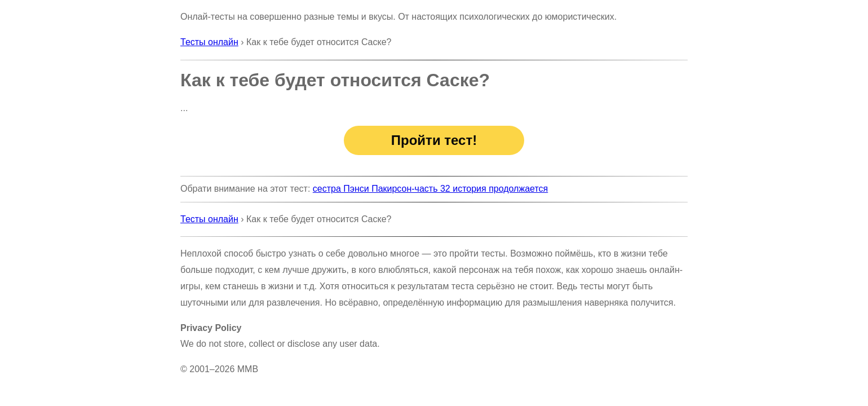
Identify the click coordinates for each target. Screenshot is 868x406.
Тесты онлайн (209, 42)
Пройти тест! (434, 140)
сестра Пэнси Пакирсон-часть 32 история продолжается (430, 189)
